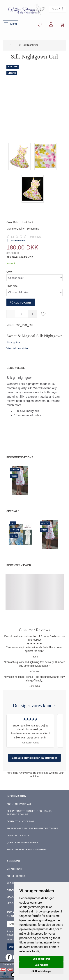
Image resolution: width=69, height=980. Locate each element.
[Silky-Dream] (26, 9)
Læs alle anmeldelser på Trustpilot (35, 758)
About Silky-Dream (19, 804)
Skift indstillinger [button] (41, 971)
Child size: (12, 286)
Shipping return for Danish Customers (32, 829)
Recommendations (20, 457)
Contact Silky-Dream (20, 821)
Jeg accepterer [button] (41, 959)
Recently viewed (19, 565)
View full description (18, 348)
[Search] (62, 9)
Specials (13, 511)
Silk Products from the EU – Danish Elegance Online (30, 813)
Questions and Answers (22, 843)
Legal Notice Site (18, 836)
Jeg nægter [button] (41, 965)
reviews (36, 237)
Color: (10, 272)
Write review (17, 240)
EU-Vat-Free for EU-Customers (27, 850)
